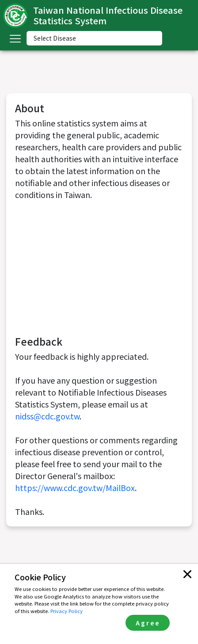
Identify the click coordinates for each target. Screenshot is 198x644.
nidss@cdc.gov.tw (47, 416)
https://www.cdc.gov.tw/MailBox (75, 488)
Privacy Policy (67, 611)
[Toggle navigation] (15, 38)
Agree (148, 623)
